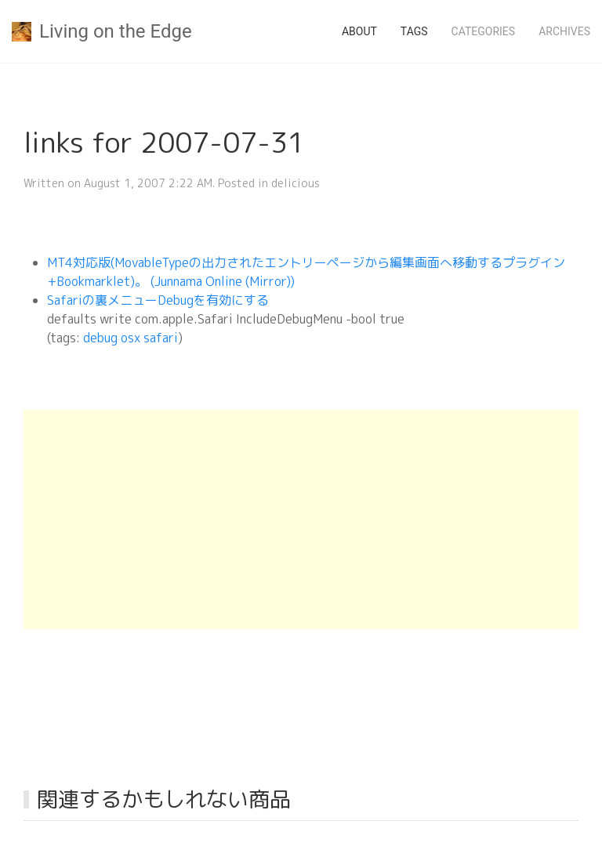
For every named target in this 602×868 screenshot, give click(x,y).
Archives (564, 31)
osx (131, 338)
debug (100, 338)
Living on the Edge (102, 31)
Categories (484, 31)
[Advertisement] (301, 519)
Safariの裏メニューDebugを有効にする (158, 300)
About (359, 31)
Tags (414, 31)
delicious (296, 183)
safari (161, 338)
